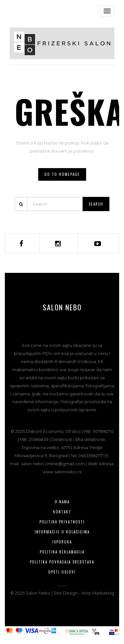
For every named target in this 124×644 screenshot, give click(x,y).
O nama (62, 502)
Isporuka (62, 542)
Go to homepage (62, 174)
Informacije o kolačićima (62, 532)
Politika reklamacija (62, 552)
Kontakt (62, 512)
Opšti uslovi (62, 572)
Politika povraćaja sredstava (62, 562)
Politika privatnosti (62, 522)
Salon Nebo (62, 307)
